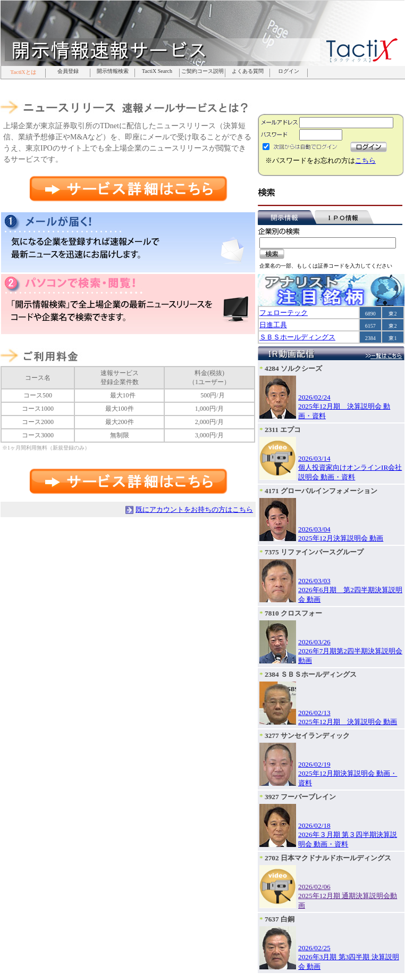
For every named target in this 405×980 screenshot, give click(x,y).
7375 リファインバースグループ (314, 552)
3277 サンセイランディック (307, 736)
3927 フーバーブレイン (300, 797)
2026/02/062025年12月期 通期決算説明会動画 (348, 896)
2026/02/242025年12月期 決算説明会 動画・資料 (344, 406)
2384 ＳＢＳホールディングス (311, 674)
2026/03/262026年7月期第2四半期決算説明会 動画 (350, 651)
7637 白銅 (280, 919)
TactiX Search (157, 71)
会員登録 (68, 71)
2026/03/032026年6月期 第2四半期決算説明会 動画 (350, 590)
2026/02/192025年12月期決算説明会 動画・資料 (348, 774)
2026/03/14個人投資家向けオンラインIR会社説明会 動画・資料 (350, 468)
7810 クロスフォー (293, 613)
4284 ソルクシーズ (293, 368)
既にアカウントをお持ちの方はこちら (194, 509)
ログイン (289, 71)
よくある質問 (248, 71)
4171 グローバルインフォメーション (321, 491)
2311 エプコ (283, 430)
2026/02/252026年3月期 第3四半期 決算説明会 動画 (349, 957)
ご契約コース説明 (203, 71)
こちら (365, 160)
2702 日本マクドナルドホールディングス (328, 858)
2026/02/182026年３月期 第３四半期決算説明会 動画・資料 (348, 835)
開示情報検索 (113, 71)
